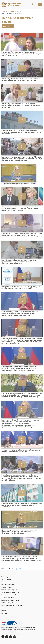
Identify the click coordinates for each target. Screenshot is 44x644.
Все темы (8, 26)
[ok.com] (3, 637)
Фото (3, 608)
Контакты (5, 613)
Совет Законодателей (9, 603)
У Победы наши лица (8, 598)
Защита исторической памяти (11, 595)
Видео (4, 611)
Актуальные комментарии (10, 600)
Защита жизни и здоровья (10, 590)
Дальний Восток (7, 587)
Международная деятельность (12, 605)
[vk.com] (7, 637)
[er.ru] (14, 637)
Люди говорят (6, 579)
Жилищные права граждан (10, 592)
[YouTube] (11, 637)
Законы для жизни (8, 577)
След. (19, 569)
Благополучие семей (8, 585)
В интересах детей (7, 582)
